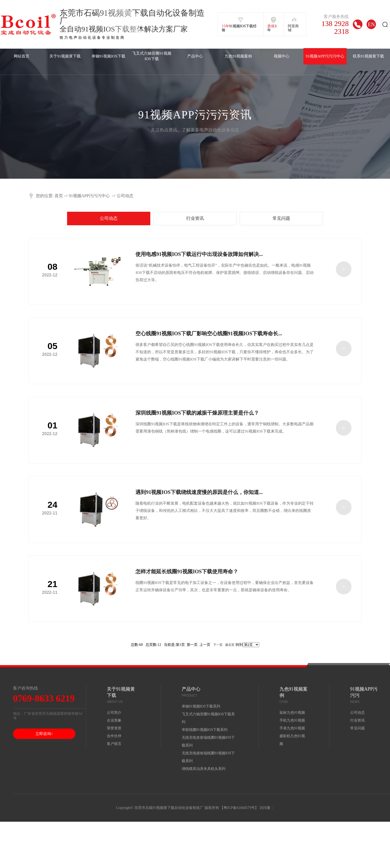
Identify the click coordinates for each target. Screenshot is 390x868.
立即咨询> (44, 734)
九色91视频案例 (238, 56)
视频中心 (282, 56)
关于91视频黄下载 (65, 56)
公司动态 (125, 196)
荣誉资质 (114, 728)
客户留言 (114, 744)
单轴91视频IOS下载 (108, 56)
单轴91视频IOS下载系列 (201, 706)
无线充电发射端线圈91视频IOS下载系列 (208, 741)
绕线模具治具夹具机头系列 (204, 769)
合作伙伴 (114, 736)
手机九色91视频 (292, 720)
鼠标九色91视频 (292, 713)
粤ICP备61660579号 (239, 808)
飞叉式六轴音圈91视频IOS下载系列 (208, 718)
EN (371, 24)
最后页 (230, 645)
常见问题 (281, 218)
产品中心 (195, 56)
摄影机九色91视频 (292, 740)
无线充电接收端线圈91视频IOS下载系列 (208, 757)
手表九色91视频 (292, 728)
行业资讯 (195, 218)
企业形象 (114, 720)
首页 (59, 196)
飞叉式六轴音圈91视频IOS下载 (152, 56)
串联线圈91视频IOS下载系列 (205, 730)
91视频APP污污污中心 (325, 56)
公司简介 (114, 713)
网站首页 (22, 56)
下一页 (218, 645)
